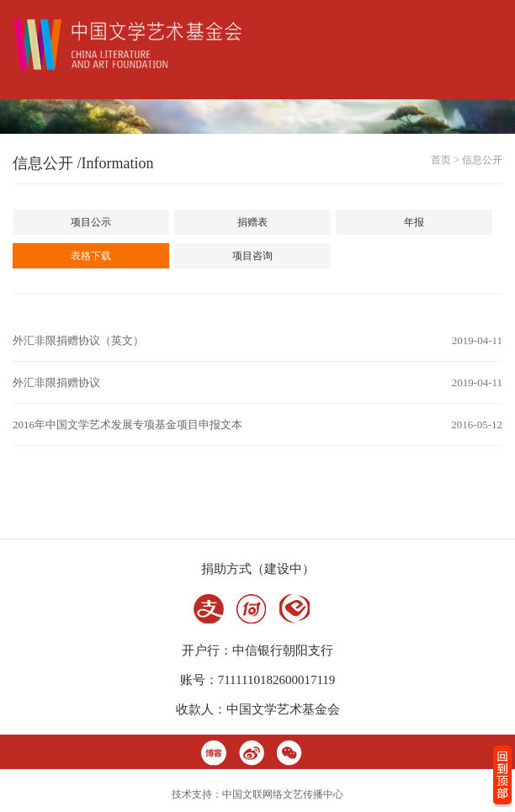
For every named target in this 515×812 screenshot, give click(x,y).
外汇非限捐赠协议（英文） (78, 340)
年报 (414, 222)
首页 (441, 160)
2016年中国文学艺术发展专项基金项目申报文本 (127, 425)
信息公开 (482, 160)
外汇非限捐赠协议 (56, 382)
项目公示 (91, 222)
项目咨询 (252, 256)
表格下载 (91, 256)
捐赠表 (252, 222)
